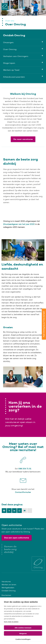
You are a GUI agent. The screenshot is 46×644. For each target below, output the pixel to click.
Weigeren (23, 633)
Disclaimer (6, 595)
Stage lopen (9, 63)
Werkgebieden (8, 588)
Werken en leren (9, 585)
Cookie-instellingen (23, 639)
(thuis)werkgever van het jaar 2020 (19, 224)
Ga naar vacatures (23, 139)
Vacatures (6, 582)
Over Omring (10, 49)
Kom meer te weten (11, 622)
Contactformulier (23, 492)
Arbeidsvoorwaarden (14, 77)
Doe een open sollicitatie (17, 538)
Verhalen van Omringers (16, 56)
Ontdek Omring (9, 591)
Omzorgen (8, 42)
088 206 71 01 (25, 469)
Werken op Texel (11, 70)
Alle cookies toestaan (23, 628)
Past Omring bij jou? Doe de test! (44, 324)
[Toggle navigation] (42, 7)
